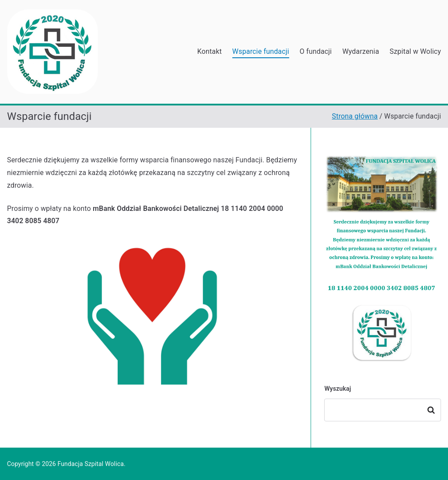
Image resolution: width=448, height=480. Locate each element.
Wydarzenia (360, 51)
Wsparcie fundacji (261, 51)
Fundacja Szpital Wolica (91, 464)
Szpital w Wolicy (415, 51)
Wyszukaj (338, 389)
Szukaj (431, 410)
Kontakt (210, 51)
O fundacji (316, 51)
